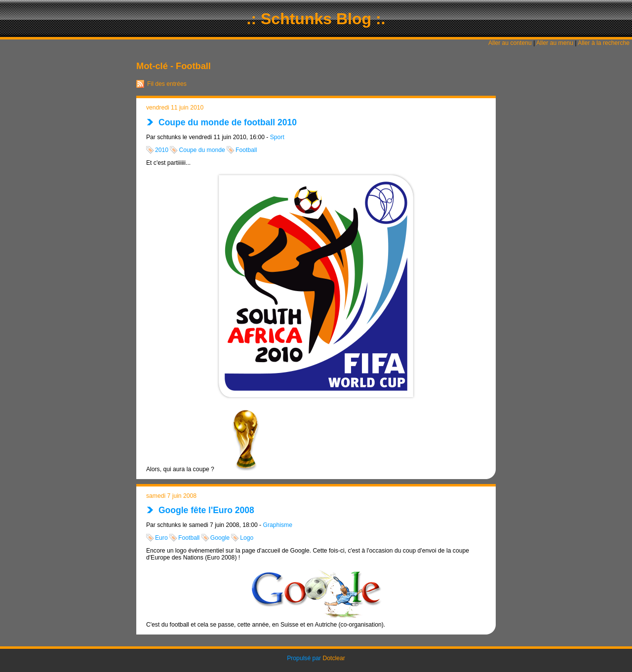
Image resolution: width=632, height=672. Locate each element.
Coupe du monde (202, 150)
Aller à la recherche (604, 43)
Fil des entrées (167, 84)
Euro (161, 538)
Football (246, 150)
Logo (247, 538)
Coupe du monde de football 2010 (228, 122)
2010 (162, 150)
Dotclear (334, 658)
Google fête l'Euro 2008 (206, 510)
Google (220, 538)
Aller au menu (555, 43)
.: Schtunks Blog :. (316, 19)
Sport (277, 137)
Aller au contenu (510, 43)
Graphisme (278, 525)
